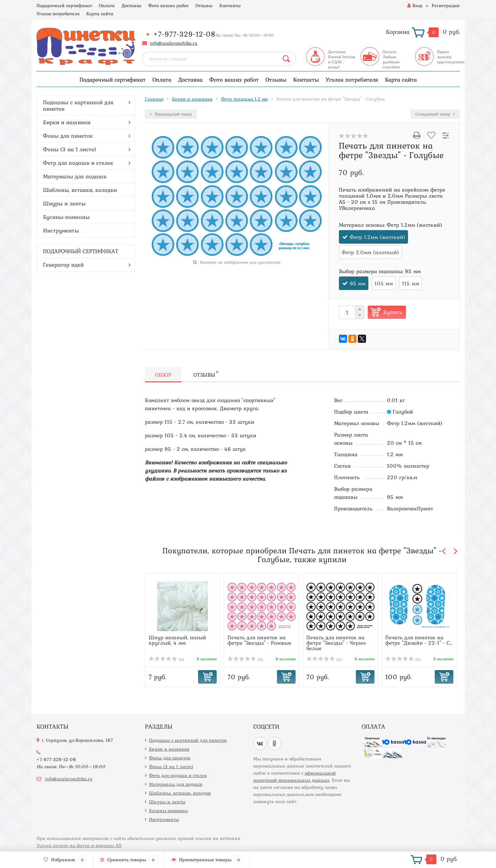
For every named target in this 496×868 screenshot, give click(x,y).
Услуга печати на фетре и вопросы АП (79, 845)
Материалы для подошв (75, 176)
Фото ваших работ (168, 5)
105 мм (384, 283)
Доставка (132, 5)
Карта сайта (100, 14)
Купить (393, 312)
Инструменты (61, 230)
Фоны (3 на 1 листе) (70, 149)
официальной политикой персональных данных (295, 776)
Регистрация (446, 5)
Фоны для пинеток (68, 136)
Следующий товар (435, 114)
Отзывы (204, 5)
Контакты (230, 5)
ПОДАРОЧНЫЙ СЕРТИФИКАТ (81, 251)
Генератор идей (63, 265)
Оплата (107, 5)
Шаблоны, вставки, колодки (80, 190)
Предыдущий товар (171, 114)
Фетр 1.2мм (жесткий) (378, 237)
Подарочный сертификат (64, 5)
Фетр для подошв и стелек (78, 163)
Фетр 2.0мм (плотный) (370, 252)
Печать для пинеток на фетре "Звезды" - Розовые (260, 640)
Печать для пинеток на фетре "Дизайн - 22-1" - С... (419, 640)
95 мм (358, 283)
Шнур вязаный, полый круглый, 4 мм (177, 640)
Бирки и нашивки (67, 122)
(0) (167, 660)
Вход (415, 5)
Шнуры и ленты (64, 203)
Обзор (163, 375)
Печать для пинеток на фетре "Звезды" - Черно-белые (337, 643)
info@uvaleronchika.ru (174, 43)
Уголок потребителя (58, 14)
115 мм (411, 283)
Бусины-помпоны (66, 217)
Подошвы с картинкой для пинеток (78, 105)
